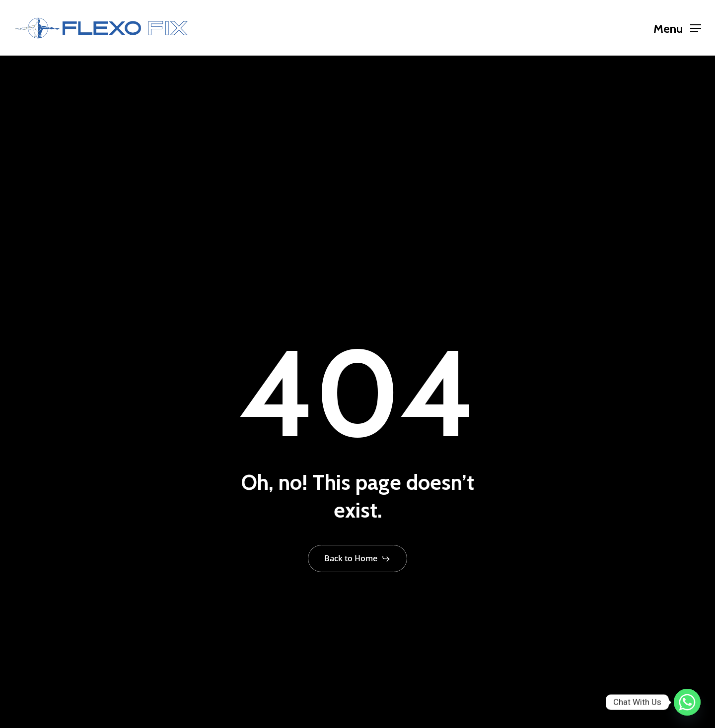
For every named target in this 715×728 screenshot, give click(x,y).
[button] (677, 28)
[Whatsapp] (687, 702)
